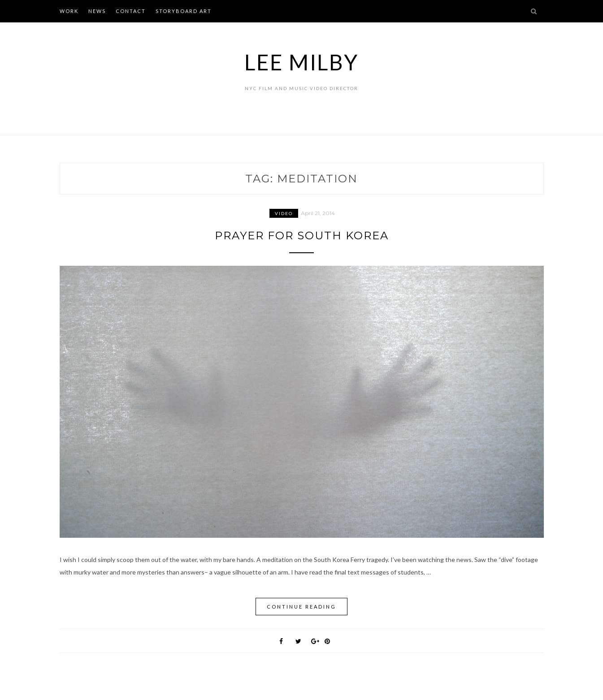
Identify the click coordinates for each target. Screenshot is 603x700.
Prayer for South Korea (302, 235)
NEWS (97, 11)
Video (284, 213)
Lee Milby (301, 62)
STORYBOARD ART (184, 11)
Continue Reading (301, 607)
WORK (69, 11)
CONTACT (131, 11)
